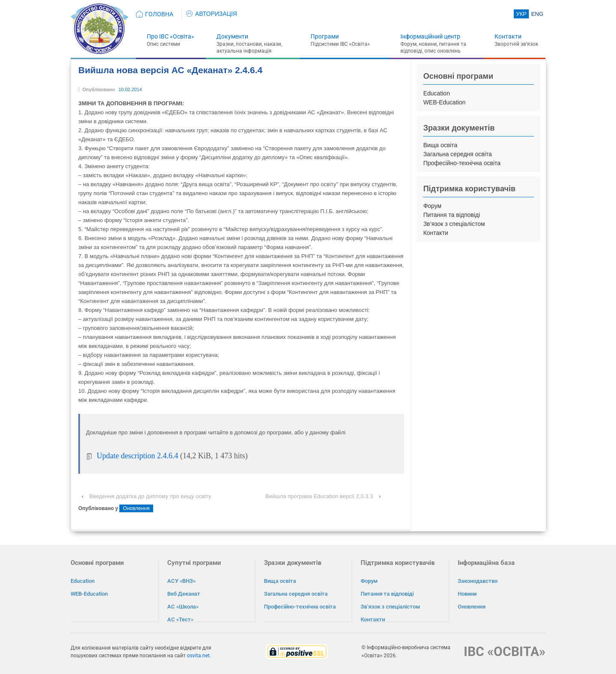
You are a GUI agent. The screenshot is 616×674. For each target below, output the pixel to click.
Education (436, 93)
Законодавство (478, 581)
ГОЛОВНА (159, 14)
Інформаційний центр (430, 36)
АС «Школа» (183, 607)
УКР (521, 14)
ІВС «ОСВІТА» (505, 651)
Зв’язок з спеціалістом (454, 224)
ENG (537, 14)
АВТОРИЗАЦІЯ (212, 14)
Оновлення (136, 508)
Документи (232, 36)
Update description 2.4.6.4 (137, 456)
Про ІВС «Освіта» (170, 36)
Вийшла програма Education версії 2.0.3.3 (319, 496)
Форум (432, 206)
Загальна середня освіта (458, 154)
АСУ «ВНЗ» (181, 581)
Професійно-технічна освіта (462, 163)
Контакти (508, 36)
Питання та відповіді (452, 215)
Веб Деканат (184, 594)
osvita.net (198, 655)
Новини (467, 594)
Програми (325, 36)
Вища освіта (440, 145)
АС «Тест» (180, 619)
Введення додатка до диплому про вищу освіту (150, 496)
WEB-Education (444, 102)
